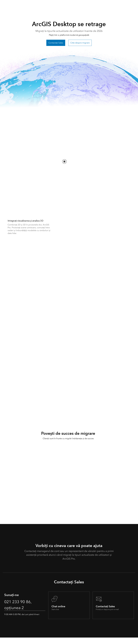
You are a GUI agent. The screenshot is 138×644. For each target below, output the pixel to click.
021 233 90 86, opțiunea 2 (18, 611)
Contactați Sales (56, 43)
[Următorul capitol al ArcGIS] (37, 197)
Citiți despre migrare (80, 43)
